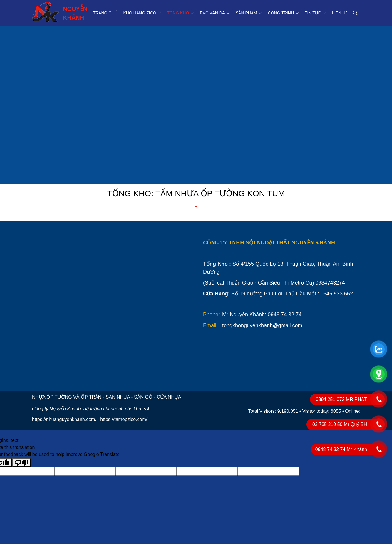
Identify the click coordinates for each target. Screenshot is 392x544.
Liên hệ (340, 13)
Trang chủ (105, 13)
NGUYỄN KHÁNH (60, 12)
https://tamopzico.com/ (124, 419)
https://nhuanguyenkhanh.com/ (64, 419)
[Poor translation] (21, 463)
